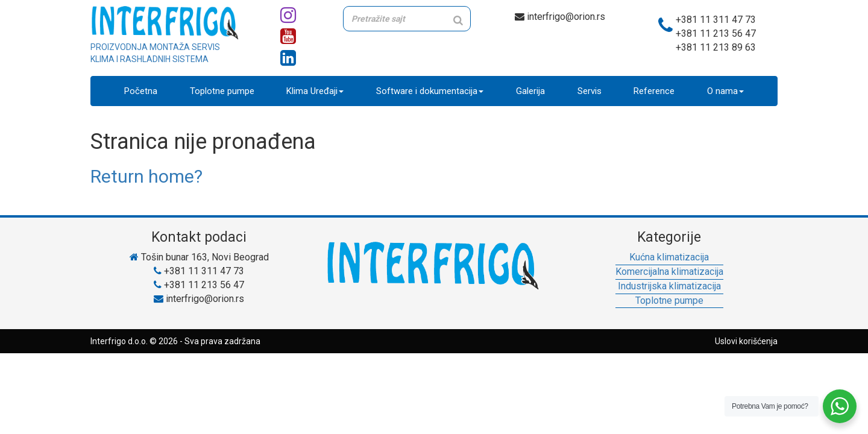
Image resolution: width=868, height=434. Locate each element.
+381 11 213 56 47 (716, 33)
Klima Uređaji (315, 91)
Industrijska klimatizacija (669, 286)
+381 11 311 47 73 (716, 20)
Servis (590, 91)
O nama (725, 91)
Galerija (530, 91)
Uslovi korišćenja (746, 341)
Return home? (146, 176)
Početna (141, 91)
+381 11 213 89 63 (716, 47)
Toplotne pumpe (222, 91)
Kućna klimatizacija (669, 257)
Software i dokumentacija (430, 91)
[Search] (458, 20)
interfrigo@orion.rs (560, 17)
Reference (654, 91)
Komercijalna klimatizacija (669, 272)
